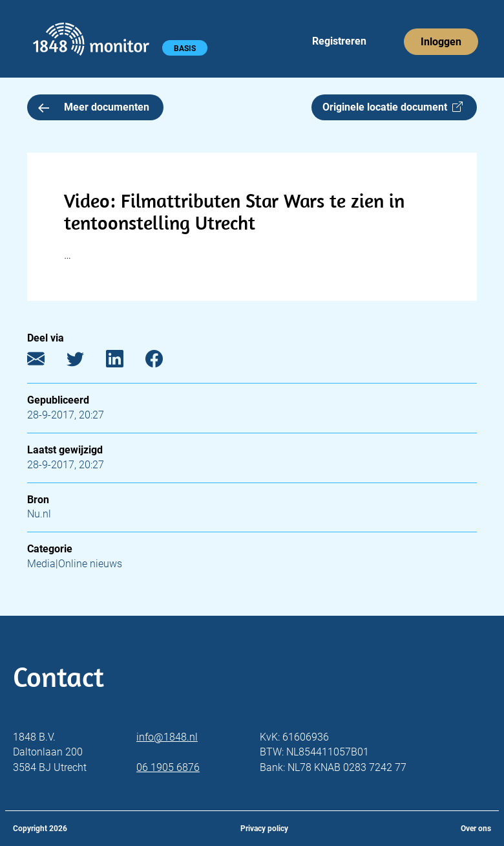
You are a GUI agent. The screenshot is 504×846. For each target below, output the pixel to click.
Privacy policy (264, 829)
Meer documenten (94, 107)
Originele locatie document (393, 107)
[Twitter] (85, 362)
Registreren (339, 41)
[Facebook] (164, 362)
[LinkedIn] (124, 362)
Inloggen (441, 42)
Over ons (476, 829)
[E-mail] (46, 362)
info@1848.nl (167, 737)
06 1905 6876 (168, 767)
